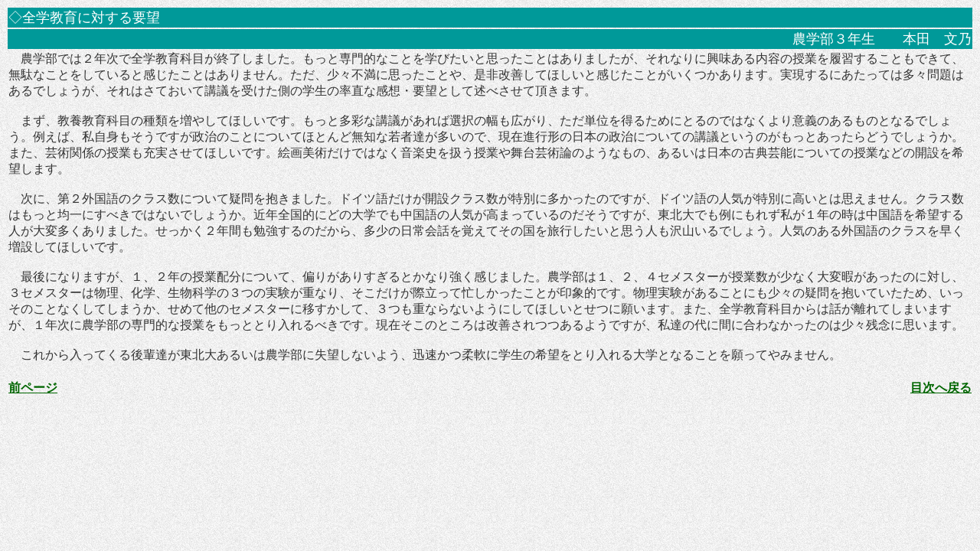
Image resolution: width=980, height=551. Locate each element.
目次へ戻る (941, 388)
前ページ (33, 388)
